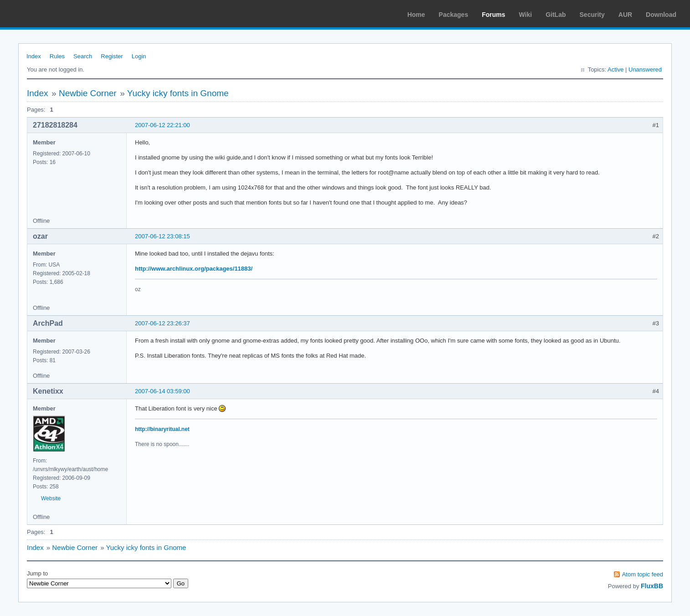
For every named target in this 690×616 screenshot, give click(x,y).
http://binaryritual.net (162, 429)
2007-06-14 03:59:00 (162, 391)
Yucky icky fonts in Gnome (178, 93)
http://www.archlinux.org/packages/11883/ (194, 269)
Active (615, 69)
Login (139, 56)
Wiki (526, 15)
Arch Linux (50, 14)
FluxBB (652, 586)
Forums (493, 15)
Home (416, 15)
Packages (454, 15)
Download (661, 15)
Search (83, 56)
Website (51, 498)
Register (112, 56)
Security (592, 15)
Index (34, 56)
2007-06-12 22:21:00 (162, 125)
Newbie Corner (88, 93)
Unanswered (645, 69)
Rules (57, 56)
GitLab (556, 15)
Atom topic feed (643, 574)
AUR (625, 15)
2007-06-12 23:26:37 (162, 323)
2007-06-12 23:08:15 (162, 236)
